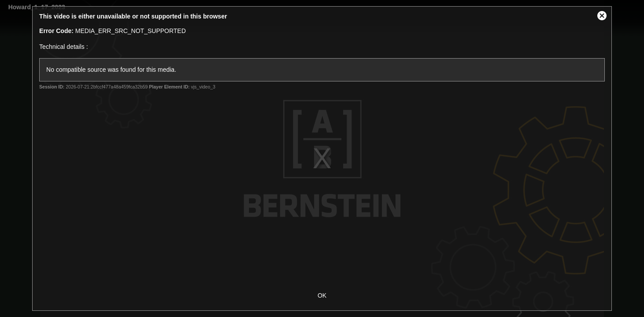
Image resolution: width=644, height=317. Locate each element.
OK (322, 295)
